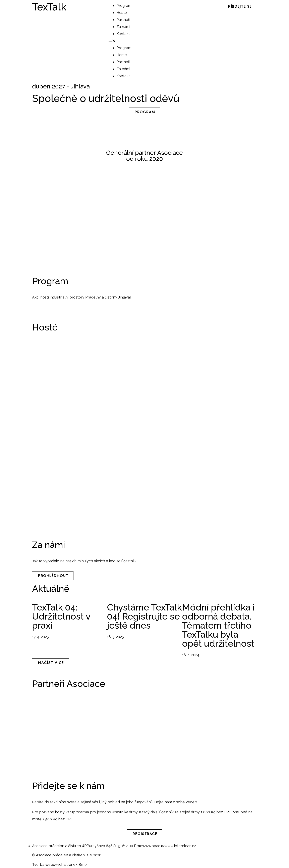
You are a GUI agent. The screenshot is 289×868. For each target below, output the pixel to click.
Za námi (123, 27)
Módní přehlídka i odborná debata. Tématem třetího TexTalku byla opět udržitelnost (218, 625)
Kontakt (123, 34)
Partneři (123, 20)
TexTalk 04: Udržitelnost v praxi (61, 616)
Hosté (122, 13)
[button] (144, 41)
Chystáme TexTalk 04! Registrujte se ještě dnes (144, 616)
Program (124, 6)
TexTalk (49, 7)
